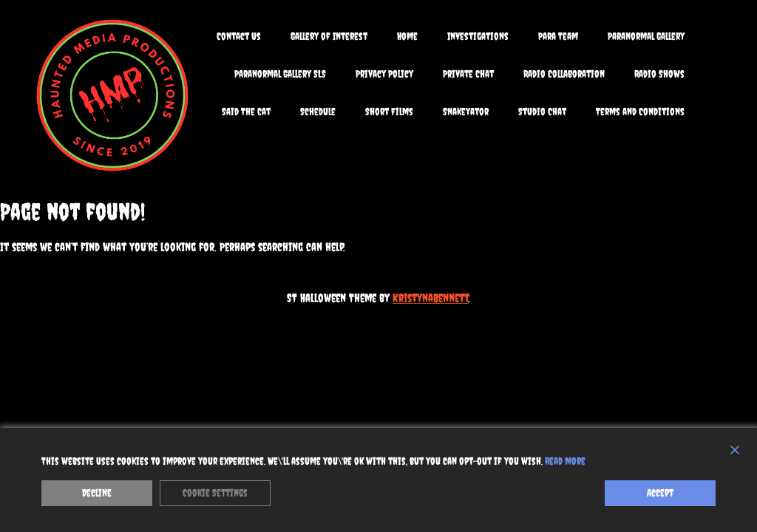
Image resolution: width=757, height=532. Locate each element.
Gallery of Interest (329, 36)
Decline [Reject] (97, 493)
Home (407, 36)
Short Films (389, 112)
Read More (565, 461)
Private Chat (468, 74)
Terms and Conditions (640, 112)
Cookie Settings (215, 493)
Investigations (478, 36)
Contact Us (239, 36)
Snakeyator (466, 112)
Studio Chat (542, 112)
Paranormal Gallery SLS (280, 74)
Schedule (318, 112)
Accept (660, 493)
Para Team (558, 36)
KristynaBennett (431, 298)
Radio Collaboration (564, 74)
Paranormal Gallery (646, 36)
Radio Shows (659, 74)
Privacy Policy (384, 74)
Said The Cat (246, 112)
